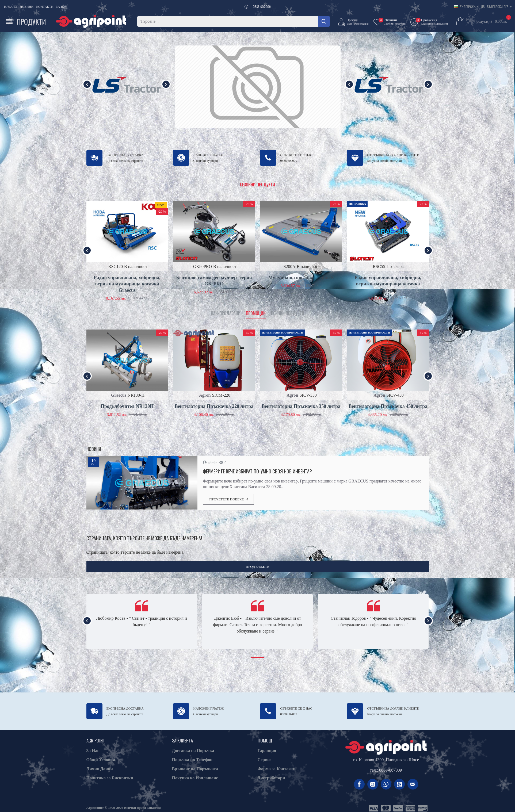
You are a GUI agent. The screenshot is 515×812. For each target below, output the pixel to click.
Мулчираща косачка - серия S (301, 278)
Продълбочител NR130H (127, 406)
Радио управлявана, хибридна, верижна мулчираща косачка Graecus (127, 284)
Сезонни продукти (257, 185)
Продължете (258, 567)
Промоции (256, 313)
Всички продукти (288, 313)
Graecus (119, 395)
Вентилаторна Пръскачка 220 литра (214, 406)
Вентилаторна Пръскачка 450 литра (388, 406)
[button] (87, 84)
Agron (205, 395)
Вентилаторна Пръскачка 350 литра (301, 406)
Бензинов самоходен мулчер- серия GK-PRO (214, 281)
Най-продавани (226, 313)
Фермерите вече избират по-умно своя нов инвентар (257, 471)
